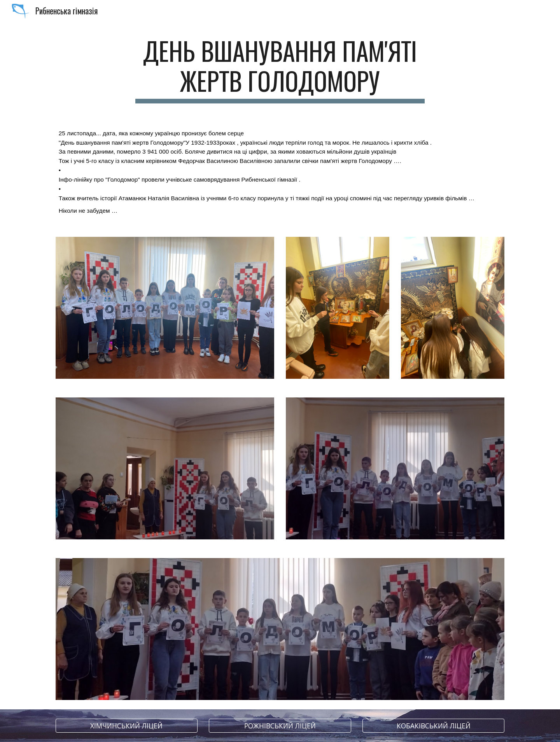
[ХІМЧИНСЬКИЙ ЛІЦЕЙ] (127, 726)
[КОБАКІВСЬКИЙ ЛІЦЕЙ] (433, 726)
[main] (280, 70)
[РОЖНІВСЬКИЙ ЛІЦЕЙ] (280, 726)
